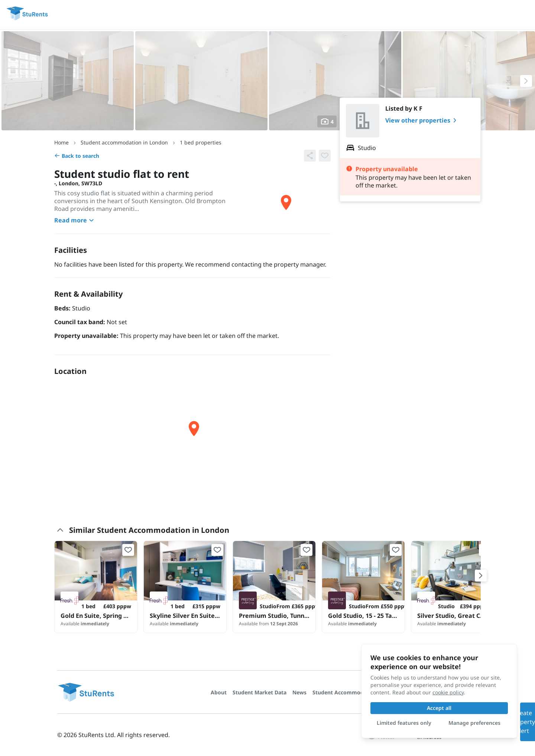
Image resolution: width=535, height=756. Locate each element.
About (219, 692)
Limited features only (404, 723)
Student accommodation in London (124, 142)
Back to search (77, 156)
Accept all (439, 708)
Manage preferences (474, 723)
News (299, 692)
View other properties (422, 120)
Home (61, 142)
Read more (75, 220)
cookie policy (448, 692)
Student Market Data (260, 692)
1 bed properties (201, 142)
